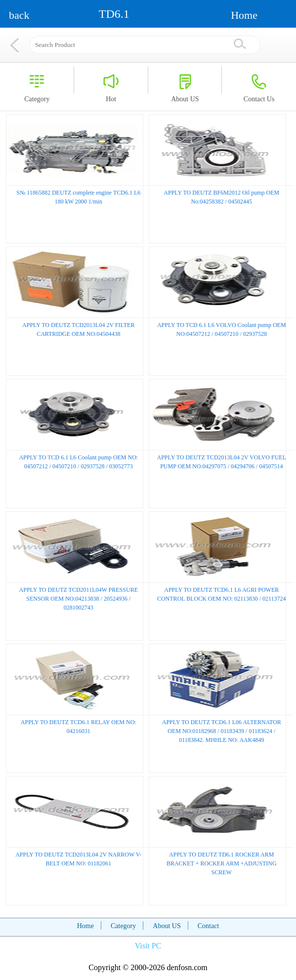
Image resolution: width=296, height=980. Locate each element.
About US (185, 99)
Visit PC (148, 946)
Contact (209, 926)
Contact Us (259, 99)
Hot (111, 99)
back (19, 15)
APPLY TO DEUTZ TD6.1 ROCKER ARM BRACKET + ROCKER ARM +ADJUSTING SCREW (222, 863)
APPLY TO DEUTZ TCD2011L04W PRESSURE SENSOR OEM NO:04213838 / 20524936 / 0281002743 (79, 599)
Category (37, 99)
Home (244, 15)
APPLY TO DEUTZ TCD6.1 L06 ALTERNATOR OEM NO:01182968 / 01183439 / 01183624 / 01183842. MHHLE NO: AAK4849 (222, 731)
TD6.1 (114, 14)
